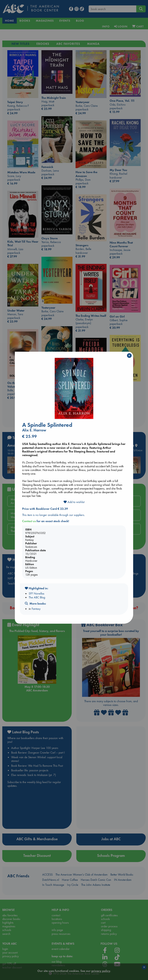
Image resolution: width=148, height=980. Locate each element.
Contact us (29, 521)
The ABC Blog (37, 597)
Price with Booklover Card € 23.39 (45, 509)
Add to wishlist (74, 502)
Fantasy (36, 609)
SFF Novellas (37, 593)
